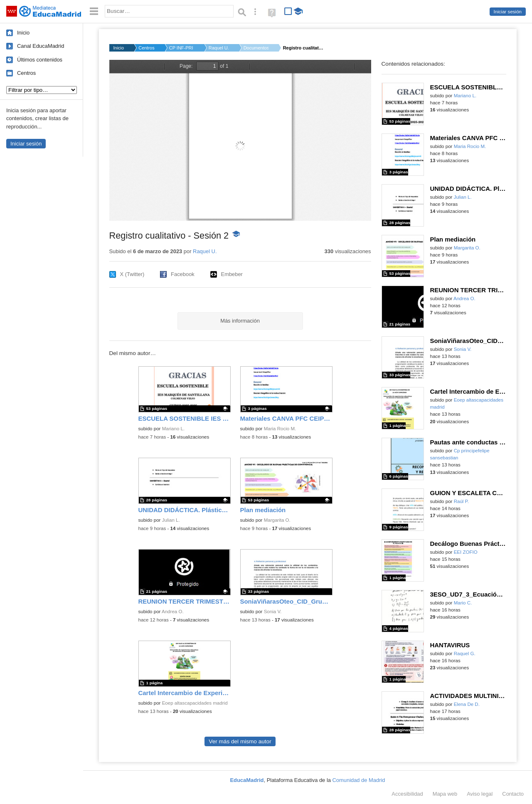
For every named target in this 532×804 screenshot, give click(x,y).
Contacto (513, 794)
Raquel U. (219, 48)
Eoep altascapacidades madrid (195, 703)
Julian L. (171, 520)
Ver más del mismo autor (240, 741)
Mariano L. (174, 429)
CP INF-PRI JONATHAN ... (182, 48)
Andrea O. (173, 612)
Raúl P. (461, 501)
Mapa (445, 794)
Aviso (480, 794)
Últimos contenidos (40, 60)
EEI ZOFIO (466, 552)
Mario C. (463, 603)
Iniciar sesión (508, 12)
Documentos (256, 48)
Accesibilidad (407, 794)
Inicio (23, 33)
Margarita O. (277, 520)
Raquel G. (465, 654)
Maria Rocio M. (280, 429)
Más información (240, 321)
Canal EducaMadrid (41, 46)
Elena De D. (467, 704)
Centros (26, 73)
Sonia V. (273, 612)
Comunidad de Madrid (359, 780)
